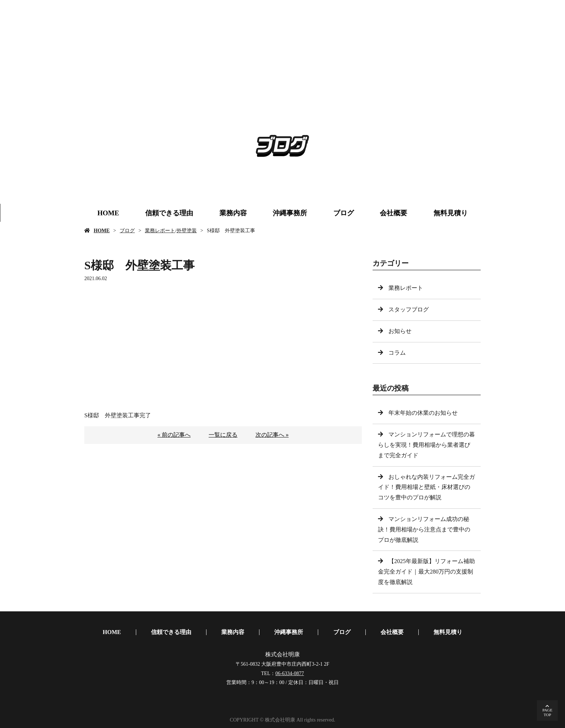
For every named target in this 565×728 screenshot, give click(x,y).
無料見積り (451, 213)
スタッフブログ (409, 309)
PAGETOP (547, 712)
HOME (108, 213)
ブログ (344, 213)
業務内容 (233, 213)
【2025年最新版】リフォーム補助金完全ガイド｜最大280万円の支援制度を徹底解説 (426, 572)
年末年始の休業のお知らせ (423, 413)
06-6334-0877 (290, 673)
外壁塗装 (187, 231)
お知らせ (400, 331)
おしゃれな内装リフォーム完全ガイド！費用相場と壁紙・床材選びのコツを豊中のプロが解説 (426, 487)
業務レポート (160, 231)
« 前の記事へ (174, 435)
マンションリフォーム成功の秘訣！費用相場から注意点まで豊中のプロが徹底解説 (424, 529)
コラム (397, 353)
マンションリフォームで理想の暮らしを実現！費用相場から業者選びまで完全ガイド (426, 445)
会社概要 (393, 213)
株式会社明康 (282, 654)
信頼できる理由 (169, 213)
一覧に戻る (223, 435)
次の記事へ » (272, 435)
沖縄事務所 (290, 213)
